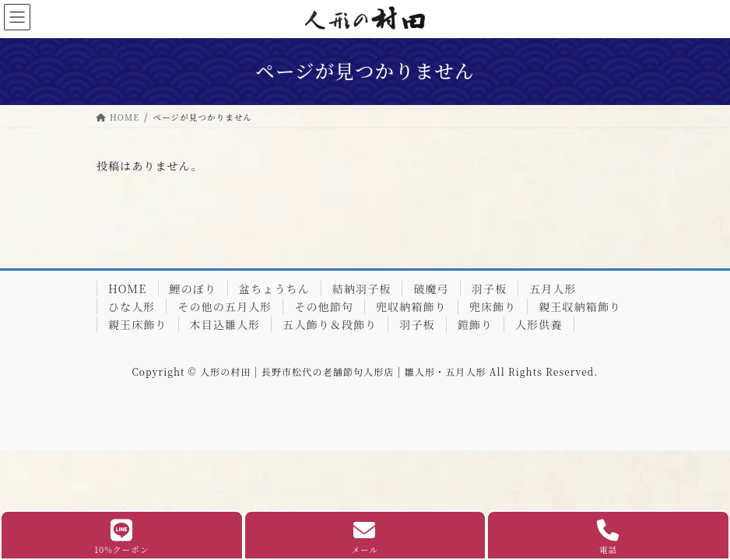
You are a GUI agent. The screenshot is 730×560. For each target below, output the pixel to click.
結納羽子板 (362, 289)
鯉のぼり (193, 289)
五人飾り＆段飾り (330, 324)
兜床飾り (493, 306)
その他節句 (324, 306)
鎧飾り (475, 324)
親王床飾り (138, 324)
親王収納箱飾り (580, 306)
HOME (128, 289)
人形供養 (539, 324)
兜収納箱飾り (411, 306)
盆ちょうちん (274, 289)
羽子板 (489, 289)
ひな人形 (132, 306)
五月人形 (553, 289)
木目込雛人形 (225, 324)
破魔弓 (431, 289)
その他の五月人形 (225, 306)
